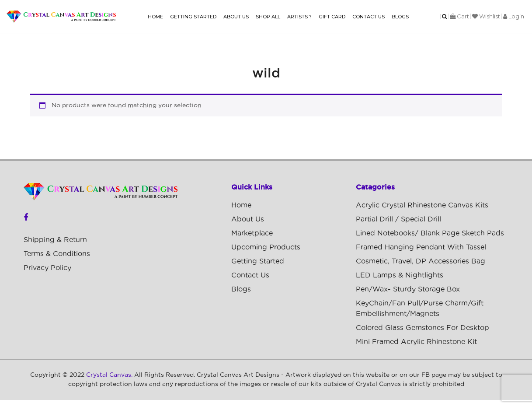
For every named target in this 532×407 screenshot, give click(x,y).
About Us (236, 17)
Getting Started (193, 17)
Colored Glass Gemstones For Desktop (422, 328)
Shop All (268, 17)
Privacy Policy (47, 268)
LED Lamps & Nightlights (400, 275)
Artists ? (299, 17)
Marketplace (252, 233)
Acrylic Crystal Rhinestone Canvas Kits (422, 205)
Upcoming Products (266, 247)
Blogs (400, 17)
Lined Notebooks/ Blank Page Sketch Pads (430, 233)
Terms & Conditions (57, 254)
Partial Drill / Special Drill (398, 219)
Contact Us (369, 17)
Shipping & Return (55, 240)
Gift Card (332, 17)
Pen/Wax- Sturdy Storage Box (408, 289)
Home (155, 17)
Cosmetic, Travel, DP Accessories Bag (421, 261)
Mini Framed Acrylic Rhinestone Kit (416, 342)
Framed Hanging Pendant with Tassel (421, 247)
